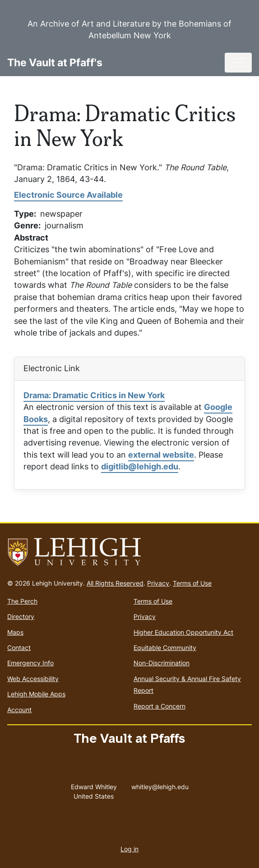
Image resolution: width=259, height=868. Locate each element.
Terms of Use (192, 583)
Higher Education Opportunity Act (183, 632)
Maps (15, 632)
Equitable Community (165, 648)
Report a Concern (160, 706)
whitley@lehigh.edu (160, 785)
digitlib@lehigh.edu (140, 466)
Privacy (158, 583)
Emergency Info (30, 663)
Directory (21, 616)
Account (19, 710)
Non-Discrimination (162, 663)
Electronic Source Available (68, 195)
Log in (129, 849)
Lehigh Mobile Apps (36, 694)
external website (161, 455)
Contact (19, 648)
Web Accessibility (33, 679)
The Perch (22, 601)
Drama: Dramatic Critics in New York (94, 395)
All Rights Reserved (115, 583)
